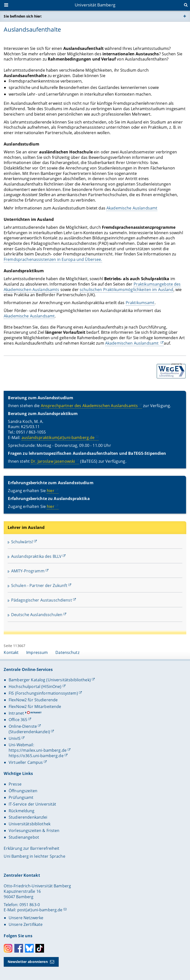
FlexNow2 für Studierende (33, 700)
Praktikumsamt (140, 303)
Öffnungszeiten (23, 791)
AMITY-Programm (28, 571)
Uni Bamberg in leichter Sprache (34, 856)
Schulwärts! (22, 542)
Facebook (19, 948)
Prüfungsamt (21, 797)
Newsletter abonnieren (28, 962)
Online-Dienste (23, 726)
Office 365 (18, 720)
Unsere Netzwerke (26, 918)
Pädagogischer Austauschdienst (42, 600)
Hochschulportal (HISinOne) (35, 687)
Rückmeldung (22, 811)
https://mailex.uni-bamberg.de (38, 750)
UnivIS (15, 738)
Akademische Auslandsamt (132, 208)
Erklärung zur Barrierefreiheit (32, 848)
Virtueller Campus (26, 762)
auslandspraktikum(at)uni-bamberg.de (58, 438)
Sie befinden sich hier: (23, 16)
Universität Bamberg (95, 5)
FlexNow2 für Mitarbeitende (35, 707)
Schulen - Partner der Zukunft (39, 585)
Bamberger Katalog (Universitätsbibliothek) (50, 680)
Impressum (37, 652)
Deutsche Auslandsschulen (37, 615)
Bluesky (29, 948)
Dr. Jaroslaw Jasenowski (53, 461)
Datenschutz (67, 652)
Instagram (8, 948)
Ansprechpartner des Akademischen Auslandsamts (89, 406)
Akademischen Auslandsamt (132, 343)
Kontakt (11, 652)
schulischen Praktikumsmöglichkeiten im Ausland (126, 290)
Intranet (16, 713)
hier (51, 491)
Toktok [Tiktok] (40, 948)
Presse (15, 784)
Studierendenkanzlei (28, 817)
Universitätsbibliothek (30, 824)
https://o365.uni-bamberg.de (36, 756)
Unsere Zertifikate (26, 924)
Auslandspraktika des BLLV (36, 556)
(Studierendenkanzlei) (29, 732)
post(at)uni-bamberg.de (40, 910)
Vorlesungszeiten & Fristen (34, 831)
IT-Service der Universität (33, 804)
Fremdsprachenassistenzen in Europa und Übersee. (53, 260)
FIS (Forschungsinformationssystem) (43, 693)
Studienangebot (24, 837)
